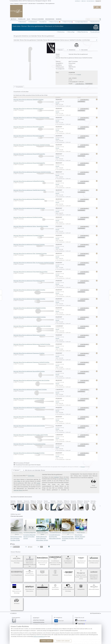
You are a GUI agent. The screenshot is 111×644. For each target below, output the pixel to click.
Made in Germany (55, 22)
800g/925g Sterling (83, 32)
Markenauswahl (23, 3)
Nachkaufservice (95, 22)
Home (12, 3)
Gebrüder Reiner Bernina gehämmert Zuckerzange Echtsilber (34, 426)
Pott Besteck (55, 573)
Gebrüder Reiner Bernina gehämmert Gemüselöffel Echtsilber (34, 290)
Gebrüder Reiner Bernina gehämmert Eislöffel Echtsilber (34, 217)
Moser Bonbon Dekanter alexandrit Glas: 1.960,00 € (80, 537)
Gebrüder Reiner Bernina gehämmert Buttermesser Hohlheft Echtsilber (34, 344)
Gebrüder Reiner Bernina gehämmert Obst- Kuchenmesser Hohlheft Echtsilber (34, 263)
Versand (79, 74)
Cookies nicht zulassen (63, 641)
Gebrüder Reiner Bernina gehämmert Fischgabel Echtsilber (34, 236)
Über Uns (83, 1)
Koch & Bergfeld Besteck (17, 573)
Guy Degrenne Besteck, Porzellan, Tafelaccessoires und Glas (81, 575)
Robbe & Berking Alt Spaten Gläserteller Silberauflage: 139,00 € (42, 538)
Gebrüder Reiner (32, 3)
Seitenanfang (95, 613)
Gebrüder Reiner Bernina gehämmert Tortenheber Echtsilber (34, 399)
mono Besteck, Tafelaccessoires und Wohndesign (17, 589)
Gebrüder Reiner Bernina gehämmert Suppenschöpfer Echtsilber (34, 390)
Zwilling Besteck (81, 587)
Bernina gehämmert (50, 3)
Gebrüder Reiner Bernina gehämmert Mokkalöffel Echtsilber (34, 199)
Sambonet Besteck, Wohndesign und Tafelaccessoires (94, 575)
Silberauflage (71, 32)
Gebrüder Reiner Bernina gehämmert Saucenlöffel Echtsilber (34, 371)
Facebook (81, 621)
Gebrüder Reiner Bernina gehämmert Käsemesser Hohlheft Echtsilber (34, 362)
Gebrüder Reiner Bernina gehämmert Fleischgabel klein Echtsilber (34, 272)
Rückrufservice (91, 1)
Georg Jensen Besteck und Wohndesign (17, 560)
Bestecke (16, 3)
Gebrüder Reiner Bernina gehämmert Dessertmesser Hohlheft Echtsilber (34, 172)
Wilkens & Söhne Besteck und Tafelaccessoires (94, 560)
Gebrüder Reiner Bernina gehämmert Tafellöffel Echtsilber (34, 100)
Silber (19, 481)
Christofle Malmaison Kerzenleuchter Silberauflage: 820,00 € (55, 537)
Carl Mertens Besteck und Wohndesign (68, 588)
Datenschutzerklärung (39, 636)
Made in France (68, 22)
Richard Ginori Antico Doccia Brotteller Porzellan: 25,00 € (16, 538)
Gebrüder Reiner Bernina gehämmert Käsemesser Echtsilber (34, 353)
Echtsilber (31, 476)
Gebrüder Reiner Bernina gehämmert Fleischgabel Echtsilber (34, 281)
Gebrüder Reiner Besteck (42, 573)
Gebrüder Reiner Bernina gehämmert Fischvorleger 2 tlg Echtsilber (34, 435)
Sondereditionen (41, 3)
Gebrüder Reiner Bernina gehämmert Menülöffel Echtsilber (34, 127)
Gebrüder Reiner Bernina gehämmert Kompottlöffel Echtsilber (34, 317)
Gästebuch (78, 1)
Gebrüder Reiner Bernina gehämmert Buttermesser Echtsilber (34, 335)
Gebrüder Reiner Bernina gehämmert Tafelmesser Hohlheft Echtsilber (34, 118)
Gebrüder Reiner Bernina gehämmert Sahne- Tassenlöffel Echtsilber (34, 226)
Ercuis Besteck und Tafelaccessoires (68, 560)
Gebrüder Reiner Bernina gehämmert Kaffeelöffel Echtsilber (34, 181)
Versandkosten (39, 622)
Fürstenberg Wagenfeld (30, 526)
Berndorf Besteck (68, 573)
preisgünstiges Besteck (82, 22)
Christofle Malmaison (55, 526)
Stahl (66, 479)
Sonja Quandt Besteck (30, 573)
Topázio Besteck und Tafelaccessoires (81, 560)
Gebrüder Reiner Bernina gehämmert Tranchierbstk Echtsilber (34, 444)
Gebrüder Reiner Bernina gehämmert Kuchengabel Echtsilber (34, 208)
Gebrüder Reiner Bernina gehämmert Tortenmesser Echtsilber (34, 408)
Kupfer (38, 483)
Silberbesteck (23, 22)
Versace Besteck (55, 587)
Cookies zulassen (46, 641)
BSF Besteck (17, 601)
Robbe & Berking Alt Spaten (42, 527)
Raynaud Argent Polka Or (68, 527)
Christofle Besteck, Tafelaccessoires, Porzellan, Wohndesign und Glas (55, 561)
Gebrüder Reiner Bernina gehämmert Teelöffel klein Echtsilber (34, 190)
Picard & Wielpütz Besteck (42, 587)
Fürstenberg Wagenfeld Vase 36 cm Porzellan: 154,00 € (29, 537)
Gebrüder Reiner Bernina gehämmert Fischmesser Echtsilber (34, 245)
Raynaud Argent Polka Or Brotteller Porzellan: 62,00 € (68, 538)
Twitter (81, 624)
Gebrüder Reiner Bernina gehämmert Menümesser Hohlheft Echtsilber (34, 145)
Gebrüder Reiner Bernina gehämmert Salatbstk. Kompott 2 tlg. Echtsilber (34, 326)
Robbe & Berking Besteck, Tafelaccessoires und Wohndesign (42, 561)
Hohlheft (56, 477)
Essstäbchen (43, 22)
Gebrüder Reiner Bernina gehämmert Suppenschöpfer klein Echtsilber (34, 380)
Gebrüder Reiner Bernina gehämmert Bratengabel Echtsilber (34, 453)
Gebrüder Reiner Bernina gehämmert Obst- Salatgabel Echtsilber (34, 254)
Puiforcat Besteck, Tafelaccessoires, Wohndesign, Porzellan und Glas (30, 561)
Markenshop (61, 32)
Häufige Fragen (39, 620)
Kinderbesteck (33, 22)
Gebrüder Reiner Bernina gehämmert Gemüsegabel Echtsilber (34, 299)
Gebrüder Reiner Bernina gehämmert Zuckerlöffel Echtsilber (34, 417)
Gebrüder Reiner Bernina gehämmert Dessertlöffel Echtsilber (34, 154)
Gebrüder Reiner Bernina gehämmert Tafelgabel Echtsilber (34, 109)
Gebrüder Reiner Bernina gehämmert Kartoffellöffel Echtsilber (34, 308)
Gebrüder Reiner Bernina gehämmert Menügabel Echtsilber (34, 136)
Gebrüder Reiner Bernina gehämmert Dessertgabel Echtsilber (34, 163)
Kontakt (36, 618)
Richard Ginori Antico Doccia (17, 527)
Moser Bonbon (81, 526)
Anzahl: (71, 84)
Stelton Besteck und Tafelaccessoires (30, 588)
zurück (14, 613)
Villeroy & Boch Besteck (94, 587)
